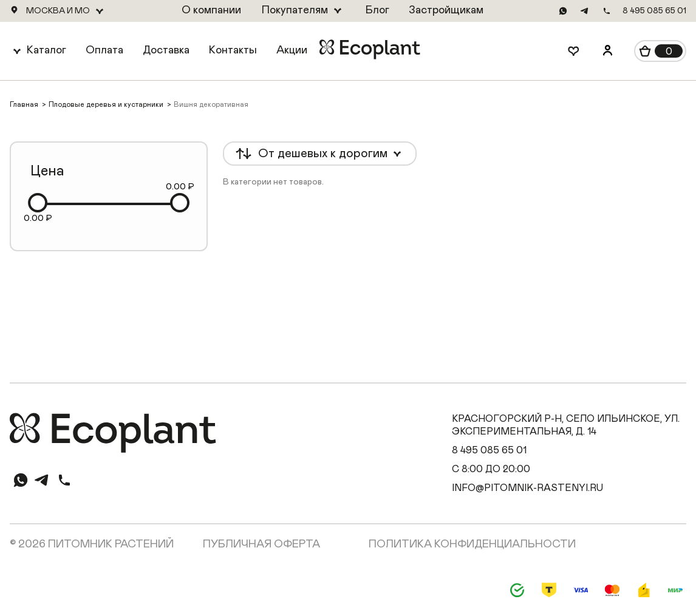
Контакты (233, 50)
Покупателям (295, 10)
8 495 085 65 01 (654, 11)
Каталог (46, 50)
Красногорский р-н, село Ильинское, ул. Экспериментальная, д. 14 (566, 425)
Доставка (166, 50)
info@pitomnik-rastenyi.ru (527, 488)
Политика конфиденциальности (472, 544)
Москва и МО (58, 11)
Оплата (104, 50)
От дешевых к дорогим (323, 154)
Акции (292, 50)
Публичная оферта (261, 544)
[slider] (38, 203)
